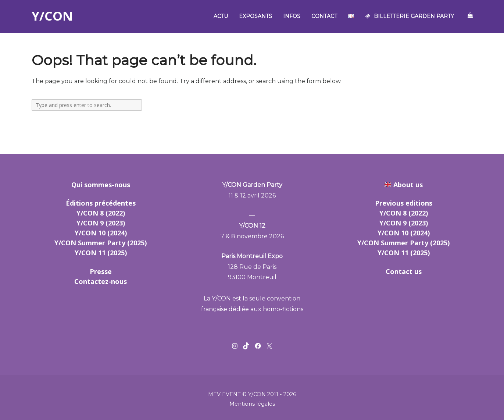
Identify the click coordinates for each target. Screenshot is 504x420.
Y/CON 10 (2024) (101, 233)
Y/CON (52, 16)
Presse (101, 271)
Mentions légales (252, 404)
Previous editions (404, 203)
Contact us (404, 271)
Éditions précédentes (101, 203)
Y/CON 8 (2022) (101, 213)
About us (408, 185)
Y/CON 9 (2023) (101, 223)
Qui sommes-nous (101, 185)
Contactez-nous (101, 281)
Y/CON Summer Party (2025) (101, 243)
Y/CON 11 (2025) (101, 253)
